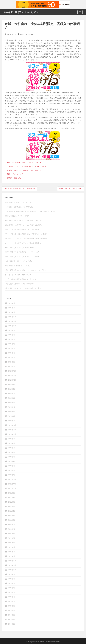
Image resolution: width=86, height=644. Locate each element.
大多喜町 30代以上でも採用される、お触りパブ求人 (27, 166)
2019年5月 (12, 615)
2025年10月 (12, 326)
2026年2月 (12, 308)
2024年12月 (12, 371)
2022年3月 (12, 520)
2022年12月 (12, 479)
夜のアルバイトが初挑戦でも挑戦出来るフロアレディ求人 (26, 238)
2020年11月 (12, 565)
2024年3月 (12, 412)
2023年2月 (12, 470)
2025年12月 (12, 317)
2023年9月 (12, 439)
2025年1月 (12, 366)
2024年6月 (12, 398)
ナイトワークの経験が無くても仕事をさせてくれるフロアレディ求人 (30, 211)
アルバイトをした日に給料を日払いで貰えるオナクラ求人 (26, 234)
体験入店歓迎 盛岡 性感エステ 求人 (18, 266)
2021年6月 (12, 534)
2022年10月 (12, 488)
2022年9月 (12, 493)
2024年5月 (12, 403)
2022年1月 (12, 529)
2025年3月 (12, 357)
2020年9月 (12, 574)
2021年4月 (12, 543)
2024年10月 (12, 380)
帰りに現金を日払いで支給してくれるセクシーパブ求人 (26, 270)
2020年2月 (12, 606)
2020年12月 (12, 561)
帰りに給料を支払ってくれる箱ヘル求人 (20, 248)
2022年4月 (12, 515)
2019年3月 (12, 624)
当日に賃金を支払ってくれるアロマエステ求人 (22, 257)
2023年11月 (12, 430)
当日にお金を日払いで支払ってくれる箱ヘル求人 (23, 229)
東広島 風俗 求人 (14, 178)
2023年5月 (12, 457)
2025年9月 (12, 330)
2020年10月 (12, 570)
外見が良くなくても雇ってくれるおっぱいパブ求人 (24, 220)
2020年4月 (12, 597)
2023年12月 (12, 425)
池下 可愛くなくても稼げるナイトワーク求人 (22, 252)
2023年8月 (12, 443)
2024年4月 (12, 407)
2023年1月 (12, 475)
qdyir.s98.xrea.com (26, 34)
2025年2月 (12, 362)
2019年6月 (12, 610)
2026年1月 (12, 312)
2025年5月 (12, 348)
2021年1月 (12, 556)
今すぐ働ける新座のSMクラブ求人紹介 (20, 284)
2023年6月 (12, 452)
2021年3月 (12, 547)
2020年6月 (12, 588)
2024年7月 (12, 393)
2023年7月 (12, 448)
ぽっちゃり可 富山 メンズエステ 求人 (19, 202)
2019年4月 (12, 619)
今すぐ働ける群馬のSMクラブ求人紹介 (20, 207)
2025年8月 (12, 335)
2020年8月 (12, 579)
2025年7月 (12, 339)
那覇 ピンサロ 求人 (15, 174)
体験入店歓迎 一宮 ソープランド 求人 (19, 261)
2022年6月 (12, 506)
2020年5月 (12, 592)
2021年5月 (12, 538)
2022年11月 (12, 484)
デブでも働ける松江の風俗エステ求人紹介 (21, 279)
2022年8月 (12, 497)
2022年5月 (12, 511)
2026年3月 (12, 303)
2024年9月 (12, 384)
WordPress (57, 642)
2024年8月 (12, 389)
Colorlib (42, 642)
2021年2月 (12, 552)
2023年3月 (12, 466)
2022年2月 (12, 525)
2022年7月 (12, 502)
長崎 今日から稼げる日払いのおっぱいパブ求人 (25, 162)
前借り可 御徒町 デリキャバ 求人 (17, 216)
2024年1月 (12, 421)
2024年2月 (12, 416)
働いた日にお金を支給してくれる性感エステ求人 (23, 288)
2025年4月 (12, 353)
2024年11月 (12, 375)
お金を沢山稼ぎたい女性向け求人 (21, 12)
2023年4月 (12, 461)
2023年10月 (12, 434)
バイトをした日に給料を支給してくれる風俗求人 (23, 243)
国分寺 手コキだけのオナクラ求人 (18, 275)
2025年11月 (12, 321)
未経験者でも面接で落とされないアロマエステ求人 (24, 225)
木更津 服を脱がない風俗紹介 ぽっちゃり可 (24, 170)
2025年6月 (12, 344)
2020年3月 (12, 601)
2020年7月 (12, 583)
